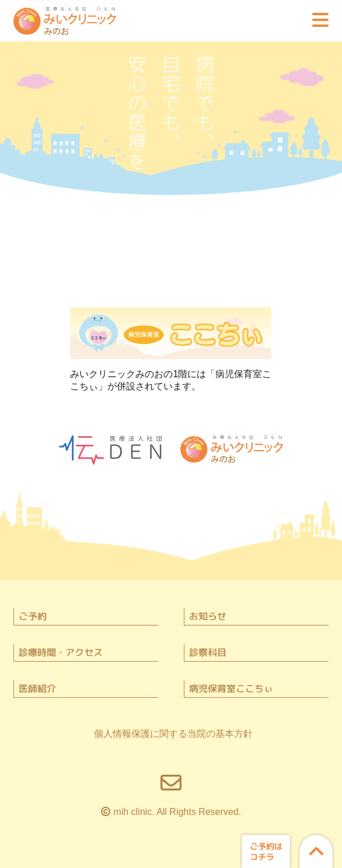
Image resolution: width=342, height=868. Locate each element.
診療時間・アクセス (61, 652)
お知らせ (208, 616)
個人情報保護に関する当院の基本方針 (173, 734)
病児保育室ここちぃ (231, 688)
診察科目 (208, 652)
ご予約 (33, 616)
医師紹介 (37, 688)
